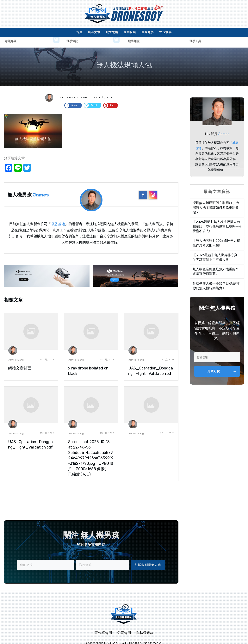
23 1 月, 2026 (47, 350)
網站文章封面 (20, 358)
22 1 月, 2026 (167, 423)
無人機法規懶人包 (124, 55)
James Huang (16, 350)
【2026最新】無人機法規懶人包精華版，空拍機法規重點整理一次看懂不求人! (217, 216)
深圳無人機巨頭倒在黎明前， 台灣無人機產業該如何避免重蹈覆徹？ (216, 198)
